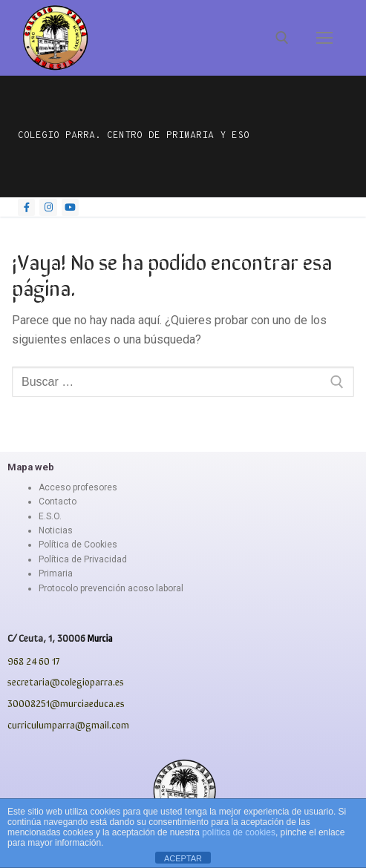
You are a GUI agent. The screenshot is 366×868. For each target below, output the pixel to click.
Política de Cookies (78, 545)
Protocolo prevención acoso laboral (111, 588)
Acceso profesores (78, 487)
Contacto (58, 502)
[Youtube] (70, 207)
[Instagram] (48, 207)
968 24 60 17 (33, 661)
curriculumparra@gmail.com (68, 724)
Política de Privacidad (83, 559)
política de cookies (239, 832)
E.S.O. (50, 516)
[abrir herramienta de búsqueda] (282, 38)
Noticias (56, 530)
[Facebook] (26, 207)
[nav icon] (324, 38)
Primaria (56, 573)
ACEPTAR (183, 858)
